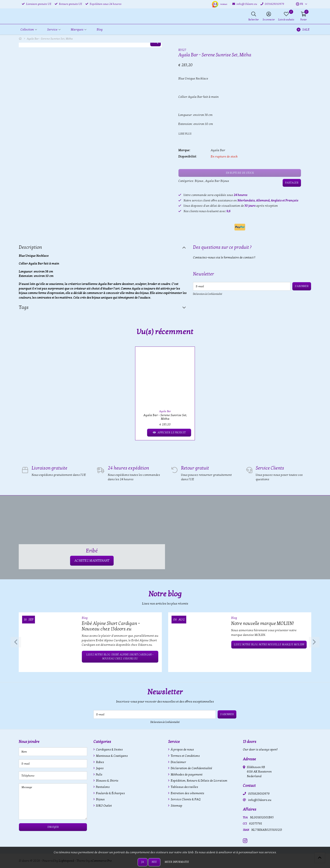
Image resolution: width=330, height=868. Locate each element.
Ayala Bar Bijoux (217, 181)
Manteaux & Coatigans (112, 756)
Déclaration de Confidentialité (208, 294)
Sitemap (176, 806)
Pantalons (102, 787)
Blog (100, 30)
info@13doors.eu (260, 800)
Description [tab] (30, 247)
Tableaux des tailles (184, 787)
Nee (154, 862)
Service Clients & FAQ (185, 799)
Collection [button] (27, 30)
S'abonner (302, 286)
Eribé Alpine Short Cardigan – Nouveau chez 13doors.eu (111, 626)
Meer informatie (177, 862)
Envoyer (53, 827)
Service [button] (52, 30)
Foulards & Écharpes (110, 793)
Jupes (99, 768)
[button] (299, 4)
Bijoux (199, 181)
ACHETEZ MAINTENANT (92, 561)
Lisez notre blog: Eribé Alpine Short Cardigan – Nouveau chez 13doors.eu (120, 657)
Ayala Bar (218, 150)
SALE (303, 30)
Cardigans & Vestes (109, 750)
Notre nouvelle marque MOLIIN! (262, 623)
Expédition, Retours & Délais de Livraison (199, 781)
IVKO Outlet (104, 806)
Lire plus (185, 134)
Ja (143, 862)
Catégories (102, 742)
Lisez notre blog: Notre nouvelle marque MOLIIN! (269, 644)
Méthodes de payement (186, 775)
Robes (100, 762)
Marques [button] (77, 30)
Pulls (99, 775)
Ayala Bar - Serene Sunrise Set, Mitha (165, 417)
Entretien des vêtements (187, 793)
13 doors (249, 742)
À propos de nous (182, 750)
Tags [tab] (24, 307)
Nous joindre (29, 742)
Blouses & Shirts (107, 781)
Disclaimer (178, 762)
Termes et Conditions (185, 756)
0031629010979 (259, 794)
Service (174, 742)
